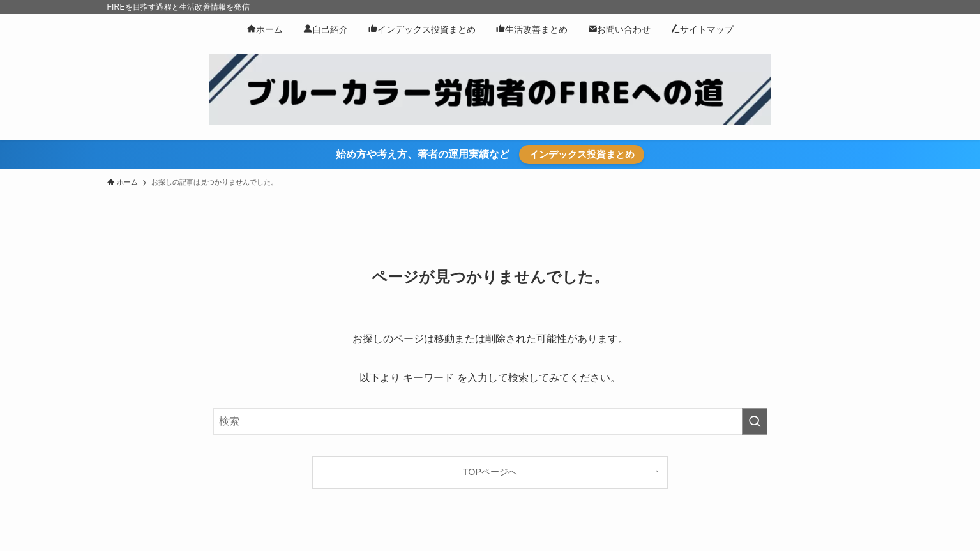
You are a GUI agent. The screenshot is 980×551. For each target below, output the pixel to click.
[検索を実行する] (755, 421)
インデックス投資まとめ (582, 154)
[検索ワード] (490, 421)
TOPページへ (490, 472)
